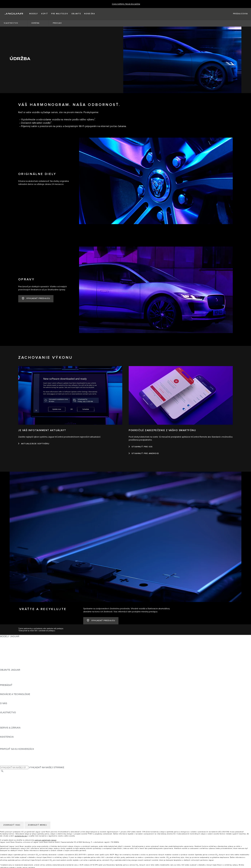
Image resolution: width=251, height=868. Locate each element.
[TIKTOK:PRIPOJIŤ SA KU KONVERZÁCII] (5, 748)
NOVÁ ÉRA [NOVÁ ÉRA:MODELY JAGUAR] (6, 660)
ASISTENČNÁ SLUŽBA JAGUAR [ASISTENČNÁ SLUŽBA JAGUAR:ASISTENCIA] (17, 733)
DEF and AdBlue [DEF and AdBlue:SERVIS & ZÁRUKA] (8, 727)
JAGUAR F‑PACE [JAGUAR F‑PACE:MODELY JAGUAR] (9, 632)
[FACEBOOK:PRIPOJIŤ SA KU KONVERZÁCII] (8, 754)
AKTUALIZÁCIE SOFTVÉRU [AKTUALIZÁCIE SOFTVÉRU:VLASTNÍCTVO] (15, 718)
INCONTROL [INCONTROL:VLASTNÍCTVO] (7, 711)
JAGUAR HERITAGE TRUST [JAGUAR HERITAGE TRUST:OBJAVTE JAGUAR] (15, 675)
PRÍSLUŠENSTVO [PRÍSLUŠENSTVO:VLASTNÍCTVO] (10, 715)
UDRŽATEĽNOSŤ (9, 702)
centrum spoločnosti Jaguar (45, 833)
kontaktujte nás (21, 829)
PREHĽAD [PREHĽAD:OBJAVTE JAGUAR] (5, 666)
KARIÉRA (5, 773)
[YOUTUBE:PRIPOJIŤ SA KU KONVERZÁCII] (7, 751)
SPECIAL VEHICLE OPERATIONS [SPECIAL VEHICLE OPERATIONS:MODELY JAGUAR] (18, 657)
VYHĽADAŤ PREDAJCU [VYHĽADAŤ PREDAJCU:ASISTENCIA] (13, 739)
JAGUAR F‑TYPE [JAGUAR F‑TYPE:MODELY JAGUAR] (9, 641)
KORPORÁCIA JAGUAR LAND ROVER (20, 785)
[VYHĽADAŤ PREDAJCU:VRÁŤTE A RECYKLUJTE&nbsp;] (101, 614)
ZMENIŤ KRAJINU (10, 767)
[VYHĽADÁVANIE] (2, 764)
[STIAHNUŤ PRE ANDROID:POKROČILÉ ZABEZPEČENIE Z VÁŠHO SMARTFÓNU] (144, 446)
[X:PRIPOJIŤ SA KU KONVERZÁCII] (2, 757)
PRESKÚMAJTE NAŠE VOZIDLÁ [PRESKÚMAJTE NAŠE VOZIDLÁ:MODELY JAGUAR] (17, 651)
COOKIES (5, 779)
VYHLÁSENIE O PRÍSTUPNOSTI (17, 789)
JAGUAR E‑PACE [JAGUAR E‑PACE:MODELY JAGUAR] (9, 635)
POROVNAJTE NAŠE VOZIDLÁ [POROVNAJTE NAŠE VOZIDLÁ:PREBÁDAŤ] (16, 681)
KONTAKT (5, 770)
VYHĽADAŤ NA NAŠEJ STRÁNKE (47, 760)
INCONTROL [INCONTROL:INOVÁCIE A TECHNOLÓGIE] (7, 690)
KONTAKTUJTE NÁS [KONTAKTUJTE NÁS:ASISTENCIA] (11, 736)
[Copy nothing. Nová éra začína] (126, 4)
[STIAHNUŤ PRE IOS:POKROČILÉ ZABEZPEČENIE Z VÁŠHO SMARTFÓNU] (141, 440)
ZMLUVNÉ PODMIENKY (13, 782)
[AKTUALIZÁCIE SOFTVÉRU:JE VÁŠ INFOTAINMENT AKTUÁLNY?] (34, 437)
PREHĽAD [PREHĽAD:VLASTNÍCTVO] (5, 708)
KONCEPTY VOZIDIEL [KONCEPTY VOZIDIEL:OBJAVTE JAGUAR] (12, 672)
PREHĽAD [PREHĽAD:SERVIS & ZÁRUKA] (5, 724)
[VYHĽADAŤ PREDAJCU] (238, 14)
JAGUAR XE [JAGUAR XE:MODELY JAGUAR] (6, 645)
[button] (34, 14)
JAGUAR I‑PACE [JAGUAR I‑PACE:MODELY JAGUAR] (9, 638)
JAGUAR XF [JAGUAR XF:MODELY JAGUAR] (6, 648)
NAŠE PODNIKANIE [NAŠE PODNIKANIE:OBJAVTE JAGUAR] (10, 669)
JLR (2, 699)
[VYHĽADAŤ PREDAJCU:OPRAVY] (36, 292)
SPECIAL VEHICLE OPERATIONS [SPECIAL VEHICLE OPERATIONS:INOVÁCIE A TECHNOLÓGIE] (18, 693)
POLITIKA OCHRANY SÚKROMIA (18, 776)
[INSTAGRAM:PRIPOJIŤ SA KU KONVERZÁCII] (8, 745)
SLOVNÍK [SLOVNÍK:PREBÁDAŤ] (5, 684)
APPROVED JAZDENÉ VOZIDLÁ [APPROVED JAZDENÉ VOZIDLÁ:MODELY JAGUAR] (17, 654)
